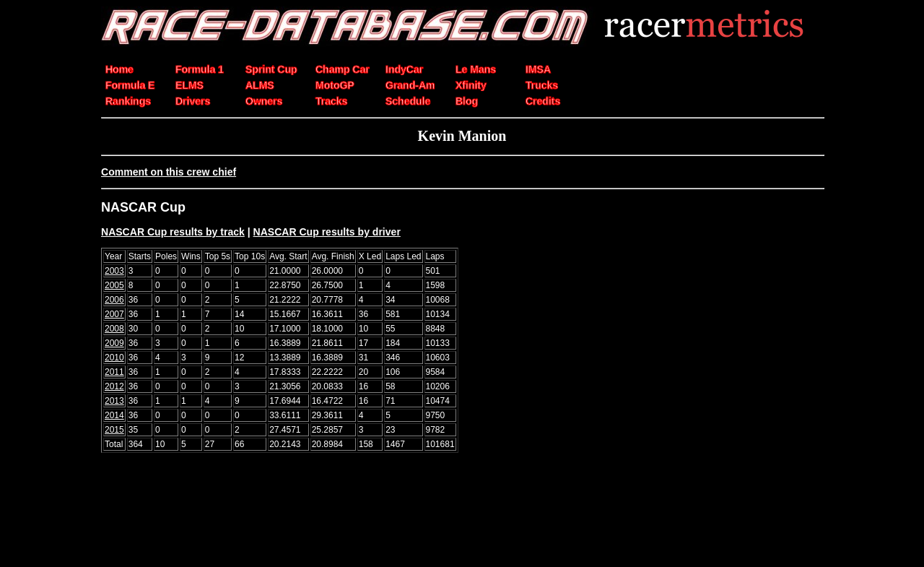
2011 (114, 372)
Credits (543, 101)
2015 (114, 430)
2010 (114, 358)
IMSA (538, 69)
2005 (114, 285)
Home (119, 69)
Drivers (193, 101)
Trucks (542, 85)
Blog (467, 101)
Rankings (128, 101)
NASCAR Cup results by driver (327, 232)
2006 (114, 300)
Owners (264, 101)
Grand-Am (410, 85)
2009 (114, 343)
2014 (114, 415)
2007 (114, 314)
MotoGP (335, 85)
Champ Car (343, 69)
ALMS (260, 85)
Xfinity (471, 85)
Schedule (408, 101)
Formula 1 (200, 69)
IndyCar (404, 69)
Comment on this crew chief (169, 172)
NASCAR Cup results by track (173, 232)
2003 (114, 271)
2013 (114, 401)
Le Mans (476, 69)
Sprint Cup (271, 69)
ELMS (189, 85)
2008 (114, 329)
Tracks (331, 101)
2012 (114, 386)
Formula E (130, 85)
